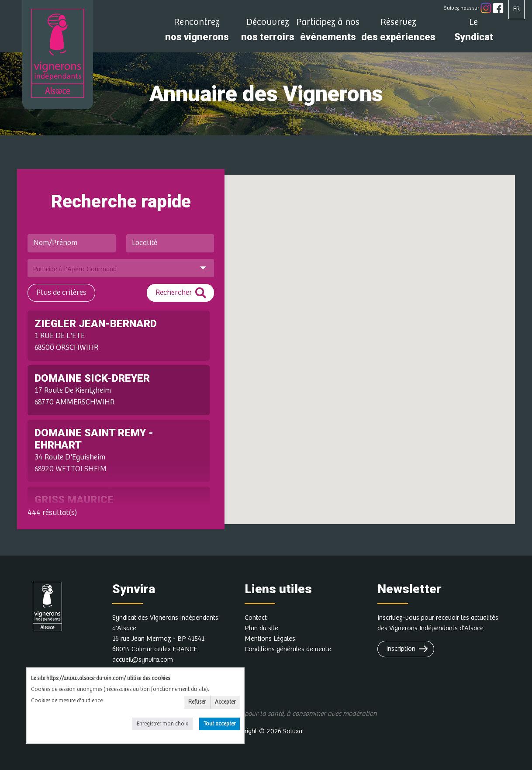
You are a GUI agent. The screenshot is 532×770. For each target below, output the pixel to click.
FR (516, 9)
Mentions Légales (270, 639)
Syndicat (473, 32)
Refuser (197, 702)
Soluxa (293, 731)
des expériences (398, 32)
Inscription (401, 649)
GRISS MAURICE (74, 500)
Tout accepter (219, 724)
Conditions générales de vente (288, 649)
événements (328, 32)
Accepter (225, 702)
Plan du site (261, 628)
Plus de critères (61, 293)
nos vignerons (197, 32)
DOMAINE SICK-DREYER (92, 378)
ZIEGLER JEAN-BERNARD (96, 324)
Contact (256, 618)
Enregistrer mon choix (162, 724)
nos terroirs (268, 32)
